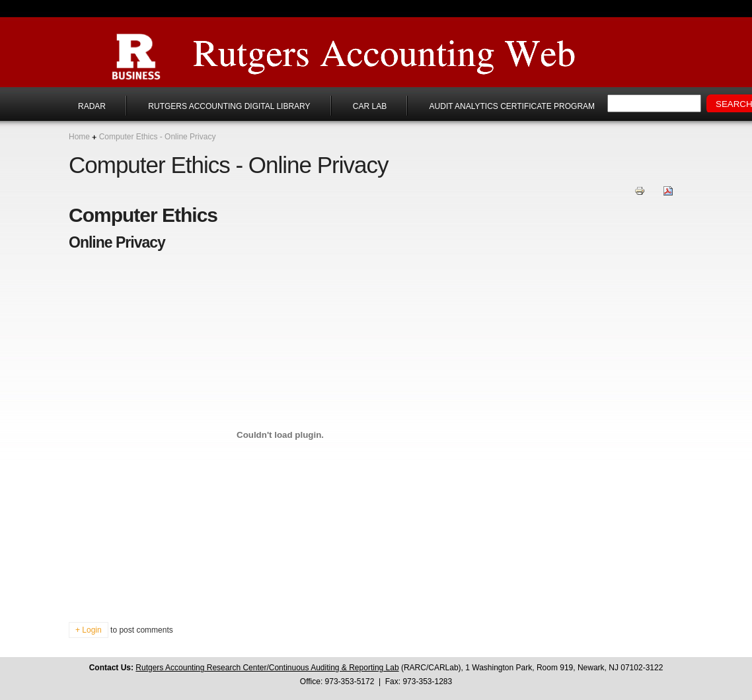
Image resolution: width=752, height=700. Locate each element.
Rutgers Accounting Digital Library (229, 106)
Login (92, 630)
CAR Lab (370, 106)
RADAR (92, 106)
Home (79, 137)
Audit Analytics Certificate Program (512, 106)
